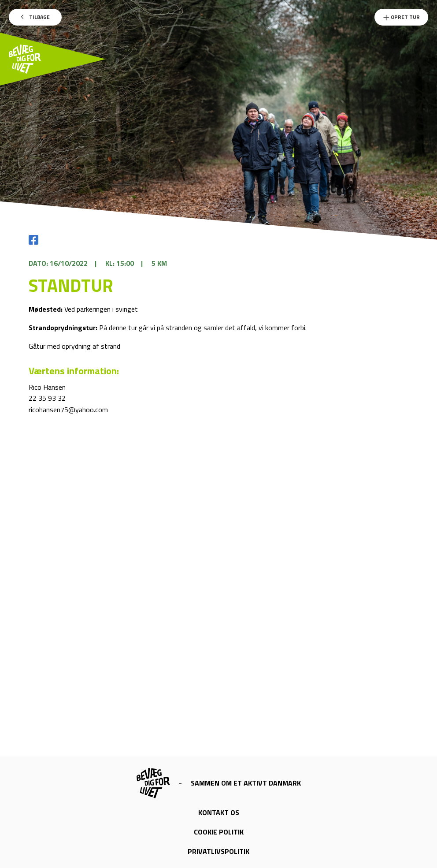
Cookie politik (219, 832)
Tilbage (35, 17)
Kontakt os (219, 812)
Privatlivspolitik (218, 851)
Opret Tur (401, 17)
